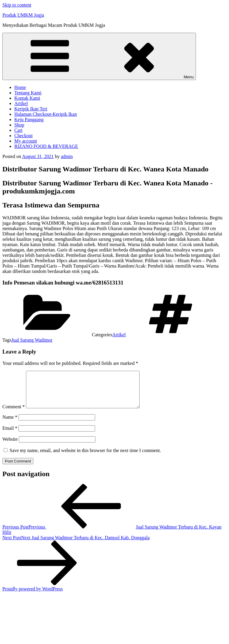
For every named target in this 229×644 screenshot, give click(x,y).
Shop (19, 125)
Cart (18, 130)
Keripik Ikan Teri (31, 109)
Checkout (23, 136)
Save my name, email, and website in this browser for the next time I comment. (85, 458)
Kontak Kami (27, 98)
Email (10, 435)
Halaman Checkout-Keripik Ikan (46, 114)
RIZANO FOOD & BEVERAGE (46, 146)
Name (10, 424)
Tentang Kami (28, 93)
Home (20, 87)
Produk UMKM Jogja (23, 15)
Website (10, 446)
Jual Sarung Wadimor (32, 340)
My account (26, 141)
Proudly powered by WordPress (33, 596)
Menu (99, 56)
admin (67, 156)
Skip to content (17, 5)
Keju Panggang (29, 119)
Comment (14, 414)
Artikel (21, 103)
